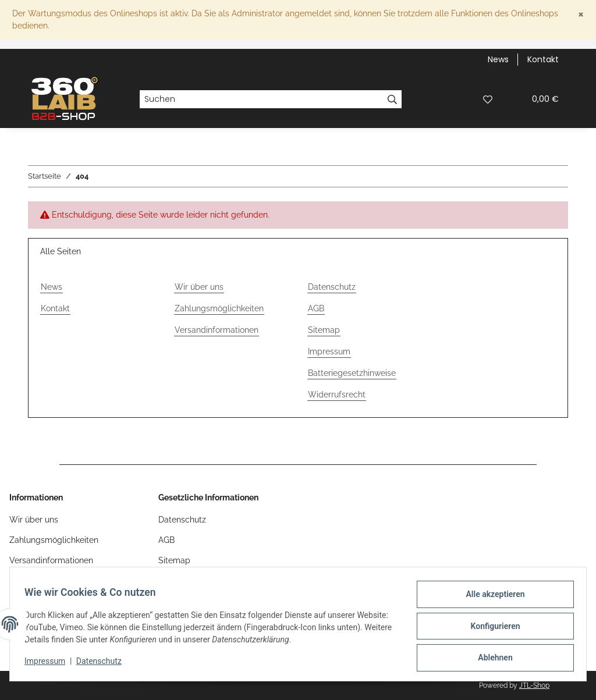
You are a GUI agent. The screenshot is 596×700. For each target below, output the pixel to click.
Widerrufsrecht (337, 395)
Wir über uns (199, 287)
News (498, 59)
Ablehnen (491, 659)
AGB (316, 308)
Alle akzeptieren (491, 598)
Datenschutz (103, 664)
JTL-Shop (534, 685)
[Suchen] (261, 100)
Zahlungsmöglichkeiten (219, 308)
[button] (460, 99)
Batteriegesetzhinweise (352, 373)
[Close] (581, 14)
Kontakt (543, 59)
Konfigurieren (491, 628)
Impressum (49, 664)
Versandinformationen (217, 330)
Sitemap (324, 330)
